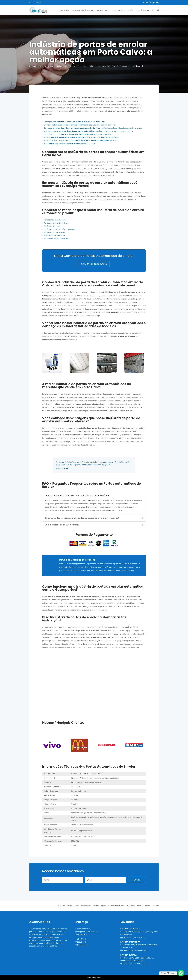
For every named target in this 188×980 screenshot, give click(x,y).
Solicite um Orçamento (94, 264)
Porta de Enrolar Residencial (147, 10)
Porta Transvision (62, 10)
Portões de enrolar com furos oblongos (59, 229)
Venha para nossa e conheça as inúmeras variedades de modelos (88, 131)
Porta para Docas (103, 10)
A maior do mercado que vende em (81, 137)
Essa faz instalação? (70, 144)
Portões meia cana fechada (55, 220)
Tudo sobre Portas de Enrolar (138, 906)
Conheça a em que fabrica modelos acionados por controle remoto (93, 128)
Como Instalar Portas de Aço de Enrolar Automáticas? (102, 906)
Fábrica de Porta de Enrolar (68, 906)
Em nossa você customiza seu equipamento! (80, 125)
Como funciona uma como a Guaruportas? (78, 134)
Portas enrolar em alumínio (55, 232)
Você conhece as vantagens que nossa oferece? (80, 140)
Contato (156, 906)
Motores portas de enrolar (54, 235)
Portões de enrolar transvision (56, 223)
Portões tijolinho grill (52, 226)
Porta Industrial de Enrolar (123, 10)
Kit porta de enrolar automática (57, 239)
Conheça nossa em (75, 122)
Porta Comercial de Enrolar (82, 10)
